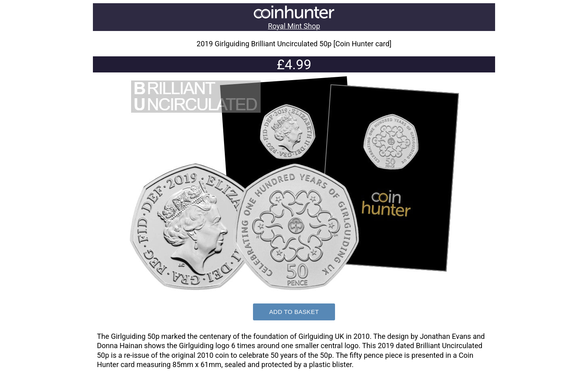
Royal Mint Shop (294, 26)
